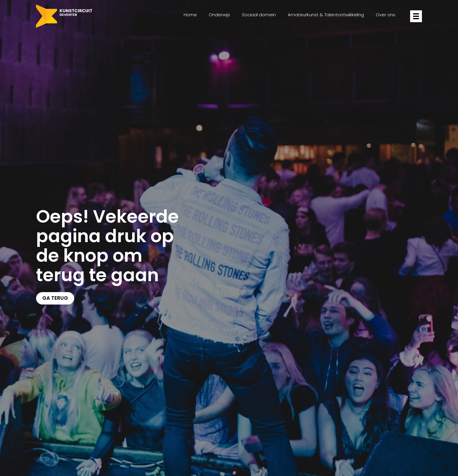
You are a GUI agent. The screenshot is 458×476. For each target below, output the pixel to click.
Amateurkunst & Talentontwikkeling (326, 15)
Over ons (386, 15)
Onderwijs (219, 15)
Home (190, 15)
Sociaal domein (259, 15)
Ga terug (55, 298)
